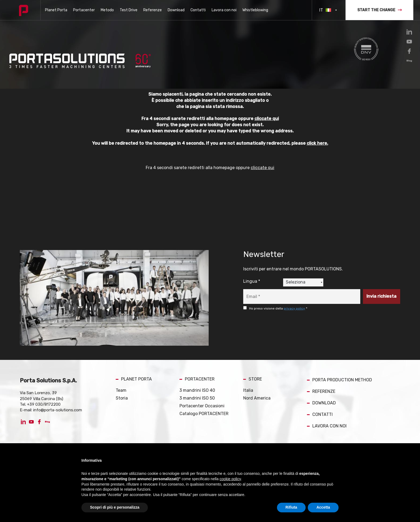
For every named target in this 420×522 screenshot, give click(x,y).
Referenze (153, 10)
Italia (248, 390)
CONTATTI (320, 414)
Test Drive (129, 10)
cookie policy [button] (230, 479)
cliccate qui (266, 119)
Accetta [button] (323, 507)
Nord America (257, 398)
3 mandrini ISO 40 (197, 390)
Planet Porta (56, 10)
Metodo (107, 10)
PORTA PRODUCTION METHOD (340, 380)
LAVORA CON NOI (327, 426)
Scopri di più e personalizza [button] (115, 507)
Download (176, 10)
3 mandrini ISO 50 (197, 398)
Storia (122, 398)
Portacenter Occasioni (202, 406)
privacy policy (294, 308)
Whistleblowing (255, 10)
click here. (317, 143)
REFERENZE (321, 391)
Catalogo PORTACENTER (204, 414)
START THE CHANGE (380, 10)
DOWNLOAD (321, 403)
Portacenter (84, 10)
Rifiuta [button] (291, 507)
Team (121, 390)
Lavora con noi (224, 10)
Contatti (198, 10)
